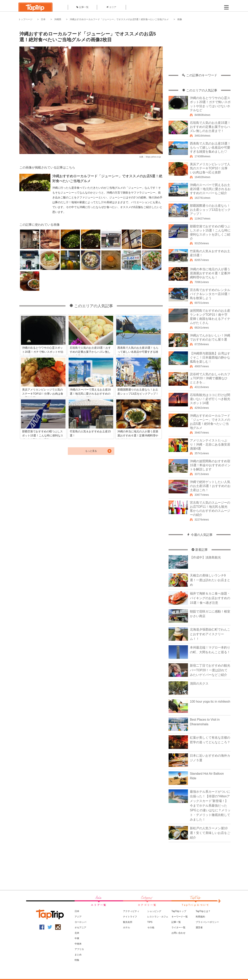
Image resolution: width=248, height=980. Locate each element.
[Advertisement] (200, 49)
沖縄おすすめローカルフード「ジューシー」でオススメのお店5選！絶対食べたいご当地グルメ (119, 19)
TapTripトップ (179, 911)
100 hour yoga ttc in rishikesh (210, 702)
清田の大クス (199, 684)
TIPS (150, 922)
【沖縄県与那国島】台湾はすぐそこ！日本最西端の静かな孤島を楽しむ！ (210, 357)
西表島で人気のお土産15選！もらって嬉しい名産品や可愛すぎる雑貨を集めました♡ (210, 148)
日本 (43, 19)
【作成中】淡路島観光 (205, 557)
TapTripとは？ (203, 911)
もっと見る (91, 451)
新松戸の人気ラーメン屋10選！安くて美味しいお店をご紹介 (210, 833)
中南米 (78, 944)
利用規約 (200, 917)
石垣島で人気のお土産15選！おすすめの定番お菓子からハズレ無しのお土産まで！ (210, 127)
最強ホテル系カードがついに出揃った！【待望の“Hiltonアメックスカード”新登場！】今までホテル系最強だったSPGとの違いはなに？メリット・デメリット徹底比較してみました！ (210, 806)
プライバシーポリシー (207, 922)
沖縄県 (58, 19)
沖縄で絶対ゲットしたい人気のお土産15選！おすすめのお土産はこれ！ (210, 486)
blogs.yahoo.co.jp (153, 157)
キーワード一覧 (180, 917)
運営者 (199, 928)
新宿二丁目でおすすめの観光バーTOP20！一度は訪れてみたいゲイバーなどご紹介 (210, 670)
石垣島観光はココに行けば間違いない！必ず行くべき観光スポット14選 (210, 399)
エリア (111, 7)
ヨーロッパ (80, 922)
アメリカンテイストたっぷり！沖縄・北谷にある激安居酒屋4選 (210, 444)
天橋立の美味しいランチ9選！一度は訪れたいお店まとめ (210, 580)
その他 (151, 928)
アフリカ (79, 949)
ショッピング (154, 911)
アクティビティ (131, 911)
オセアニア (80, 928)
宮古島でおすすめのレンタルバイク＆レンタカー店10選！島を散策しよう (210, 294)
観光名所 (128, 922)
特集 (77, 960)
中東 (77, 938)
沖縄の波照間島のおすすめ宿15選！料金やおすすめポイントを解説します (210, 465)
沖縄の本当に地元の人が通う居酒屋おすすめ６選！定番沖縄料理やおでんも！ (210, 273)
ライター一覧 (178, 928)
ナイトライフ (130, 917)
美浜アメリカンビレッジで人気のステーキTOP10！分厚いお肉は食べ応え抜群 (210, 168)
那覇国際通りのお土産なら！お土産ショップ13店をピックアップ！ (210, 210)
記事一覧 (82, 7)
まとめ (78, 955)
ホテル (127, 928)
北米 (77, 933)
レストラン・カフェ (158, 917)
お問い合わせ (178, 933)
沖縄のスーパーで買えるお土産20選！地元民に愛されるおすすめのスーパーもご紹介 (210, 189)
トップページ (25, 19)
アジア (78, 917)
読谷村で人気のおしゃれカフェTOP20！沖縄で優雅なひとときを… (210, 378)
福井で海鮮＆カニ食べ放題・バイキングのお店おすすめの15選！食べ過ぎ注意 (210, 598)
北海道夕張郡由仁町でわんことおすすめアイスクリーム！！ (210, 634)
